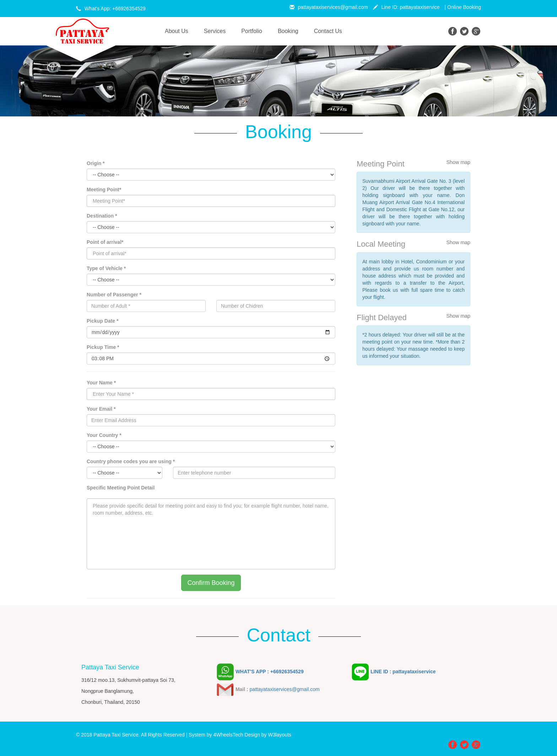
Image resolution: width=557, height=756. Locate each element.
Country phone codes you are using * (131, 461)
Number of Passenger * (114, 295)
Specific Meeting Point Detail (121, 488)
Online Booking (464, 7)
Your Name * (101, 383)
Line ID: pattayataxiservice (406, 7)
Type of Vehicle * (106, 268)
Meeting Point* (104, 190)
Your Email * (101, 409)
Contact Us (328, 31)
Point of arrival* (105, 242)
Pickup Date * (102, 321)
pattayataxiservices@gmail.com (329, 7)
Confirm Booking (211, 583)
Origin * (96, 163)
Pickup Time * (103, 347)
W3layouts (280, 735)
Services (215, 31)
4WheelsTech (228, 735)
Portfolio (252, 31)
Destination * (102, 216)
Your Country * (104, 435)
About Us (180, 31)
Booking (288, 31)
